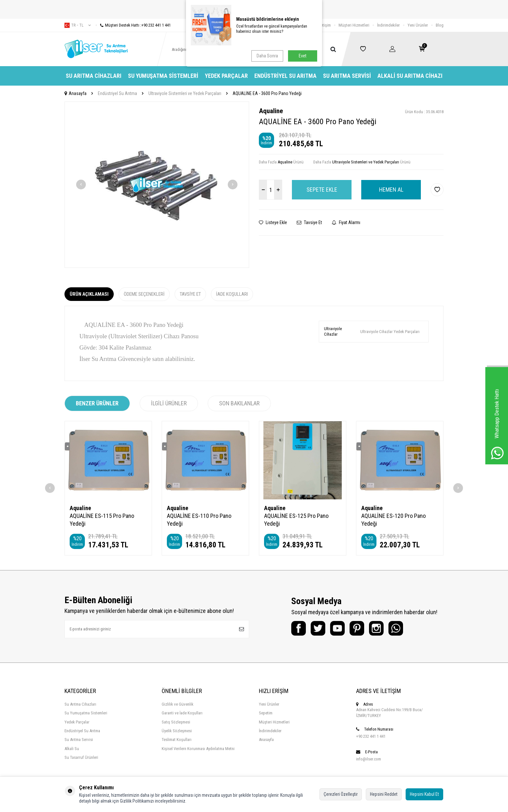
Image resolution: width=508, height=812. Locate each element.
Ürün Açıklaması (89, 294)
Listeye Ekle (273, 222)
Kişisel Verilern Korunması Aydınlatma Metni (198, 749)
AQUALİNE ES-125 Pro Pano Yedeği (296, 520)
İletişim (325, 25)
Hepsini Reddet (384, 794)
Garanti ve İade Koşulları (182, 713)
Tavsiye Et (309, 222)
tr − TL (78, 25)
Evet (303, 56)
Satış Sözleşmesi (176, 722)
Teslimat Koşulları (177, 740)
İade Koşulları (232, 294)
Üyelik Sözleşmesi (177, 731)
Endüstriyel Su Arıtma (285, 76)
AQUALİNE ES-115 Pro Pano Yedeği (102, 520)
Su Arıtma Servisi (347, 76)
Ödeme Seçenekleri (144, 294)
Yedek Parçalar (226, 76)
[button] (81, 185)
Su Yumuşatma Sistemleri (163, 76)
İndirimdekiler (388, 25)
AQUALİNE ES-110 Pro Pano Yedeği (199, 520)
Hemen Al (391, 190)
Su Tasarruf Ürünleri (81, 757)
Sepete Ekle (322, 190)
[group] (157, 185)
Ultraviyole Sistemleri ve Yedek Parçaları (185, 93)
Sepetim (266, 713)
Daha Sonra (267, 56)
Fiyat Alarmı (346, 222)
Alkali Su (72, 749)
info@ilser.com (369, 759)
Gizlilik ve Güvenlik (178, 704)
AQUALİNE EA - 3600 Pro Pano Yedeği (267, 93)
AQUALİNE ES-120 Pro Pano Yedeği (393, 520)
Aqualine (271, 111)
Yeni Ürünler (418, 25)
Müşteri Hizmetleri (354, 25)
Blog (440, 25)
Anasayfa (75, 93)
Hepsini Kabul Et (424, 794)
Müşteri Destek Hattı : (133, 25)
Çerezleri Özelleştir (341, 794)
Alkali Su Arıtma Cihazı (410, 76)
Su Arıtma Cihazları (94, 76)
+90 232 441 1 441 (371, 736)
